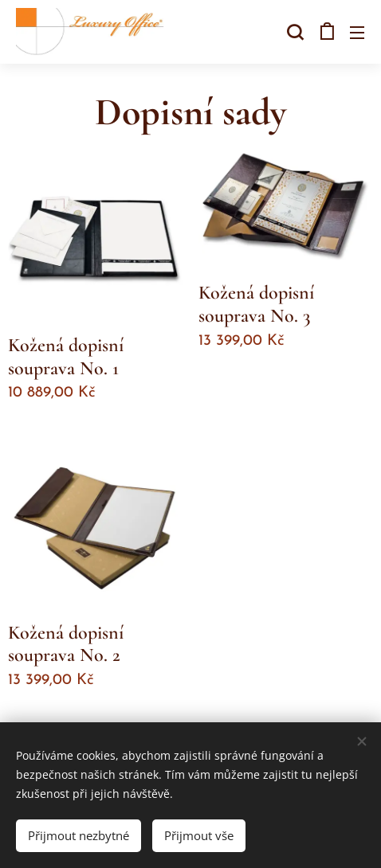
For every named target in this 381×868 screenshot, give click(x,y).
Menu (357, 33)
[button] (293, 32)
